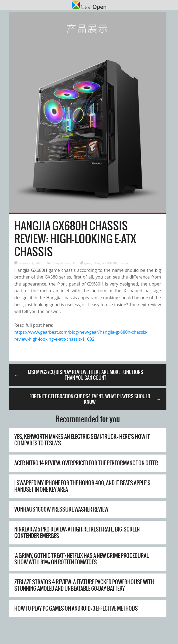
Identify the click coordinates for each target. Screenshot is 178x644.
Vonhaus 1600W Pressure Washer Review (61, 509)
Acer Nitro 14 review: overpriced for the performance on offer (86, 463)
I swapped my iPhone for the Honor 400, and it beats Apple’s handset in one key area (82, 486)
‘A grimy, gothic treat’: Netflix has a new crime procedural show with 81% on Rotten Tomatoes (81, 559)
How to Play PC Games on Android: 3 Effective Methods (76, 608)
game (88, 263)
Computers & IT (63, 263)
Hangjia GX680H (105, 263)
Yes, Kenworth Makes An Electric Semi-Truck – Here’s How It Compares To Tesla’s (82, 440)
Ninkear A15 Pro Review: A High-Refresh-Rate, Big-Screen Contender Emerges (77, 532)
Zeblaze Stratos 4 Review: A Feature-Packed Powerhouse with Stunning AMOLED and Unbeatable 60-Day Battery (84, 585)
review (124, 263)
